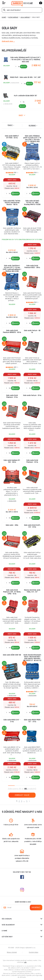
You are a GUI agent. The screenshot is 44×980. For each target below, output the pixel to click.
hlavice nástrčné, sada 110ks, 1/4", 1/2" (32, 591)
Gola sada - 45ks (12, 525)
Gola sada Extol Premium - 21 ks (12, 396)
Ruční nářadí (13, 17)
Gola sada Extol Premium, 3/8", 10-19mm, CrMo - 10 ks (12, 592)
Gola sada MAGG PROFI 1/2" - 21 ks (32, 721)
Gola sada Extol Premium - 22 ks (32, 461)
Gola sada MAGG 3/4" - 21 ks (12, 721)
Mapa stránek (12, 952)
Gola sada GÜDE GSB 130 (12, 655)
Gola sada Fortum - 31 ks (32, 395)
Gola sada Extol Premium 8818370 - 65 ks (12, 331)
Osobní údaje (34, 952)
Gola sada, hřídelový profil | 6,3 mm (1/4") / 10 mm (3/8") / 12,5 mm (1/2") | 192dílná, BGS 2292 (32, 139)
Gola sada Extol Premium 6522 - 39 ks (32, 267)
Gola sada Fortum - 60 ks (32, 331)
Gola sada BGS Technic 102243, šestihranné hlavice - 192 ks (12, 203)
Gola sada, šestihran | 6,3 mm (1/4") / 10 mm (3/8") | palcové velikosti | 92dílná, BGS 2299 (12, 268)
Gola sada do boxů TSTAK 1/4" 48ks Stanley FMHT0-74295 (32, 203)
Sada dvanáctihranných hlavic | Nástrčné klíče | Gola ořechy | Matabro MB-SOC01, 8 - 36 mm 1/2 (32, 658)
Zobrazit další (22, 795)
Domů (4, 17)
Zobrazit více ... (8, 41)
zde (25, 962)
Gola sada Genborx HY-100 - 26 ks (12, 461)
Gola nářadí (25, 17)
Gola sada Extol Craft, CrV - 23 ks (32, 526)
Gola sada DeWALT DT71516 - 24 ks (12, 137)
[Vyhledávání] (22, 10)
